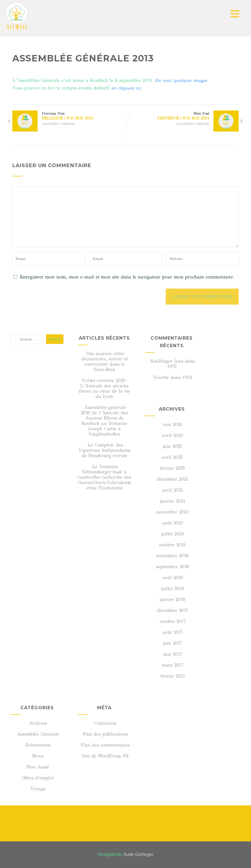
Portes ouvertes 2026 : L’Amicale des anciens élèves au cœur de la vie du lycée (104, 388)
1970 (172, 366)
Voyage (37, 789)
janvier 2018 (172, 599)
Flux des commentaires (104, 745)
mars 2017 (172, 665)
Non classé (37, 767)
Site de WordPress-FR (104, 756)
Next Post (182, 116)
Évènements (37, 745)
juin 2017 (172, 643)
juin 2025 (172, 446)
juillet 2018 (173, 589)
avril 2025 (172, 457)
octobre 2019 (172, 545)
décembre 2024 (173, 479)
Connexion (104, 723)
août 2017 (173, 632)
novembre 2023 (172, 512)
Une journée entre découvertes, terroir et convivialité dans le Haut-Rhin (104, 362)
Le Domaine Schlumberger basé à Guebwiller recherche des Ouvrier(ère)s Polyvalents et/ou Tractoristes (104, 477)
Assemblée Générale (58, 124)
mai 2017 (173, 654)
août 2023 (173, 523)
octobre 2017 (172, 621)
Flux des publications (104, 734)
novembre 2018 (172, 556)
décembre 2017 (172, 610)
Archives (37, 723)
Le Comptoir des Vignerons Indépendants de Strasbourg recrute (104, 450)
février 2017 (173, 676)
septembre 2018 (173, 567)
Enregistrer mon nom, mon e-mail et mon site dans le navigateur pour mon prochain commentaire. (127, 277)
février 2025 (173, 468)
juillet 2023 (173, 534)
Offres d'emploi (37, 778)
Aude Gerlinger (139, 854)
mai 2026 (173, 424)
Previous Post (69, 116)
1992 (187, 377)
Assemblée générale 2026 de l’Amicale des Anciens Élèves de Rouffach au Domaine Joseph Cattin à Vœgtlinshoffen (104, 421)
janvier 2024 (173, 501)
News (37, 756)
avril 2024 (173, 490)
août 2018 (173, 578)
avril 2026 (172, 435)
